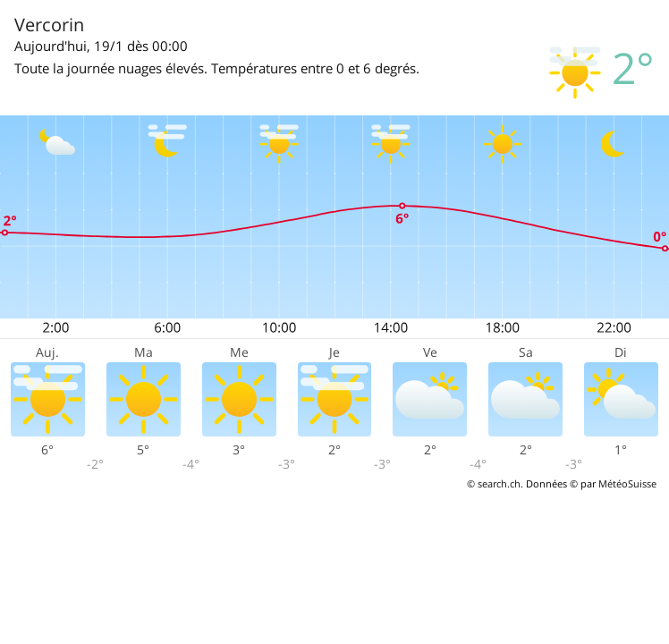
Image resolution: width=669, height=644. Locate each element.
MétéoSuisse (627, 483)
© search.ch (494, 483)
